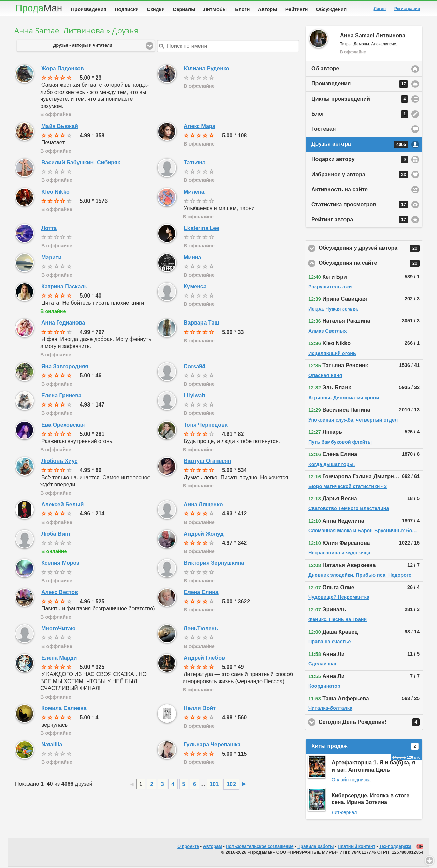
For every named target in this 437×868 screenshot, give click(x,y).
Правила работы (315, 848)
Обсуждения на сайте (371, 265)
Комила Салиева (64, 710)
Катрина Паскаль (65, 288)
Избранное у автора (360, 176)
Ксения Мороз (60, 564)
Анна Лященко (203, 506)
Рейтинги (297, 9)
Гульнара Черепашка (212, 746)
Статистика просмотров (360, 206)
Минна (192, 259)
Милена (194, 193)
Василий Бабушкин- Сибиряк (81, 164)
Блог (360, 115)
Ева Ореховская (63, 426)
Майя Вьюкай (60, 128)
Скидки (156, 9)
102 (231, 786)
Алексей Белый (62, 506)
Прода (39, 8)
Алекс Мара (200, 128)
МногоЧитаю (58, 630)
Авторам (213, 848)
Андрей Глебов (204, 659)
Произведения (89, 9)
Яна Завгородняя (65, 368)
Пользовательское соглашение (259, 848)
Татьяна (195, 164)
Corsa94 (194, 368)
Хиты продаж (365, 748)
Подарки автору (360, 161)
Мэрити (51, 259)
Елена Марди (59, 659)
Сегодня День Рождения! (371, 724)
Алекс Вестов (60, 594)
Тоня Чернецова (206, 426)
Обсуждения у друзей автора (371, 250)
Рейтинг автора (360, 221)
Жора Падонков (63, 70)
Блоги (242, 9)
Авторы (268, 9)
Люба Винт (56, 535)
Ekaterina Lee (201, 229)
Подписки (127, 9)
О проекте (188, 848)
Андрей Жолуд (204, 535)
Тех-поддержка (396, 848)
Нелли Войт (200, 710)
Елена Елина (201, 594)
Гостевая (323, 130)
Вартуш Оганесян (207, 462)
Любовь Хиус (59, 462)
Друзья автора (360, 146)
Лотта (49, 229)
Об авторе (325, 70)
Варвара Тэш (201, 324)
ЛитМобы (215, 9)
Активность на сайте (340, 191)
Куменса (195, 288)
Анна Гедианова (63, 324)
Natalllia (52, 746)
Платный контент (356, 848)
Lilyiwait (194, 397)
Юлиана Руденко (206, 70)
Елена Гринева (61, 397)
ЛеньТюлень (201, 630)
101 (214, 786)
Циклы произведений (360, 100)
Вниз (429, 860)
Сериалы (184, 9)
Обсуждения (331, 9)
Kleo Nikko (55, 193)
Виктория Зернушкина (214, 564)
